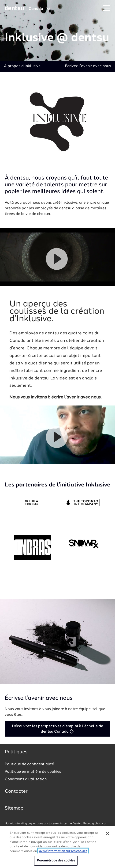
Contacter (16, 792)
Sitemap (14, 808)
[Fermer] (108, 834)
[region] (57, 847)
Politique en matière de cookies (33, 772)
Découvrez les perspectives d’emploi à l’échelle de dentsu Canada (57, 729)
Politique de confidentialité (29, 764)
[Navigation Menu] (107, 8)
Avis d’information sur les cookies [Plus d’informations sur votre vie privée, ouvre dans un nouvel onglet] (63, 851)
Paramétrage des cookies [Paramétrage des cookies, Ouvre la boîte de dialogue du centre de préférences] (56, 861)
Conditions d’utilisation (26, 779)
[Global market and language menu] (39, 9)
